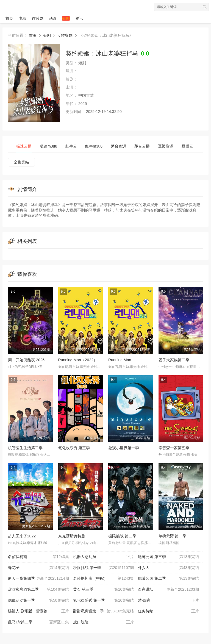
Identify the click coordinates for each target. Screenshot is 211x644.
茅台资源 (118, 146)
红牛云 (71, 146)
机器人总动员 (104, 557)
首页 (9, 18)
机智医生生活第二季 (25, 448)
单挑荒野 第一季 (173, 536)
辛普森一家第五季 (174, 448)
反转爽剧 (65, 35)
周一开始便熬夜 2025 (26, 360)
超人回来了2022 (22, 536)
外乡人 (168, 568)
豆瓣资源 (166, 146)
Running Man (120, 360)
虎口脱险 (104, 622)
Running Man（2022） (78, 360)
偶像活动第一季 (38, 601)
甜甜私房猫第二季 (38, 590)
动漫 (53, 18)
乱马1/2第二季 (38, 622)
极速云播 (24, 146)
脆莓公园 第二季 (168, 579)
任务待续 (168, 611)
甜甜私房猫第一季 (104, 611)
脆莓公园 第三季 (168, 557)
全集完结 (21, 162)
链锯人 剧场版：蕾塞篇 (38, 611)
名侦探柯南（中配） (104, 579)
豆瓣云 (187, 146)
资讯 (79, 18)
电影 (23, 18)
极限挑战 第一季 (104, 568)
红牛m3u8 (94, 146)
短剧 (66, 18)
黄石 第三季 (104, 590)
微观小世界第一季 (124, 448)
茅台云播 (142, 146)
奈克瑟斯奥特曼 (72, 536)
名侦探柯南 (38, 557)
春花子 (38, 568)
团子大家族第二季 (174, 360)
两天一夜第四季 (38, 579)
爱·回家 (168, 601)
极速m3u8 (48, 146)
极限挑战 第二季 (122, 536)
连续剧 (38, 18)
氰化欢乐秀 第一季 (104, 601)
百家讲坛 (168, 590)
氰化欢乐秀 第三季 (74, 448)
